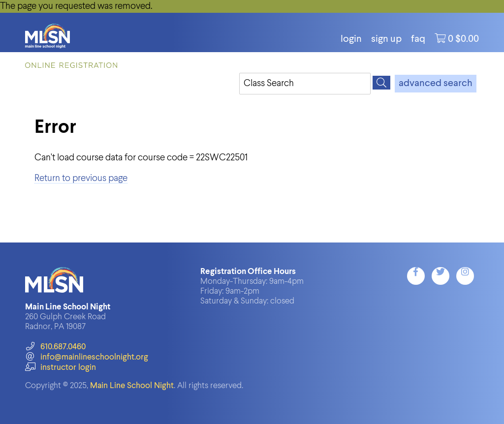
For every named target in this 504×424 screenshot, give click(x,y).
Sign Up (386, 39)
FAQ (418, 39)
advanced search (436, 84)
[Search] (381, 83)
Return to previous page (81, 178)
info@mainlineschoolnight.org (87, 357)
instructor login (61, 368)
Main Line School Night (132, 386)
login (351, 39)
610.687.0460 (55, 347)
